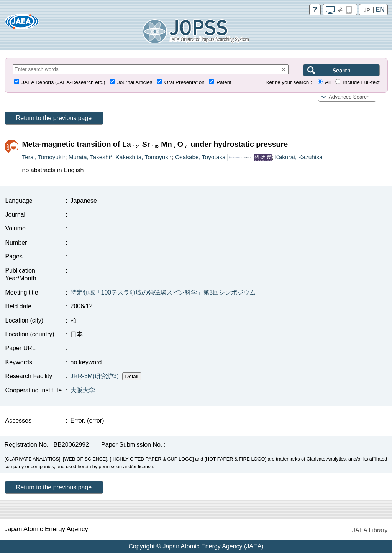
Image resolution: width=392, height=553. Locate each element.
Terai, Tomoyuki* (44, 157)
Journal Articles (135, 82)
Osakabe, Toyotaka (200, 157)
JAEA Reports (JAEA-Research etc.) (63, 82)
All (328, 82)
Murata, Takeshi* (90, 157)
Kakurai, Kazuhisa (299, 157)
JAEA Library (370, 530)
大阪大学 (83, 390)
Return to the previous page (54, 118)
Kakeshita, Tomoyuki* (144, 157)
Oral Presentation (185, 82)
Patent (224, 82)
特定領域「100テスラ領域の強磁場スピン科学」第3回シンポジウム (163, 292)
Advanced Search (349, 97)
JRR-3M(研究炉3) (95, 376)
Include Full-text (361, 82)
